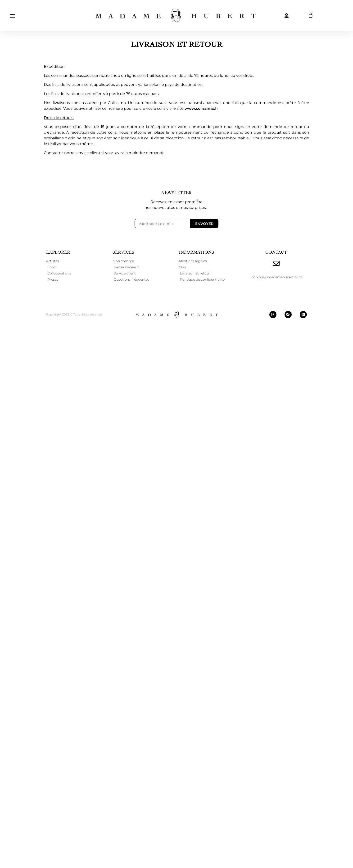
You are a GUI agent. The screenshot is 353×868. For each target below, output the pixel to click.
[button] (12, 16)
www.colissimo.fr (201, 108)
